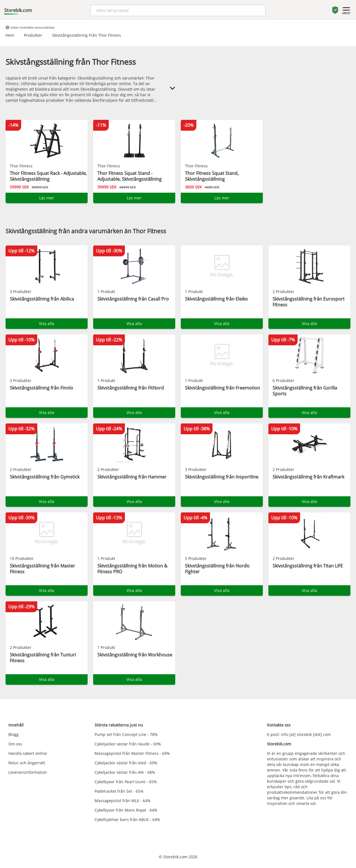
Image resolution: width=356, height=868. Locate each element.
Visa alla (47, 323)
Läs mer (47, 198)
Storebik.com (18, 10)
